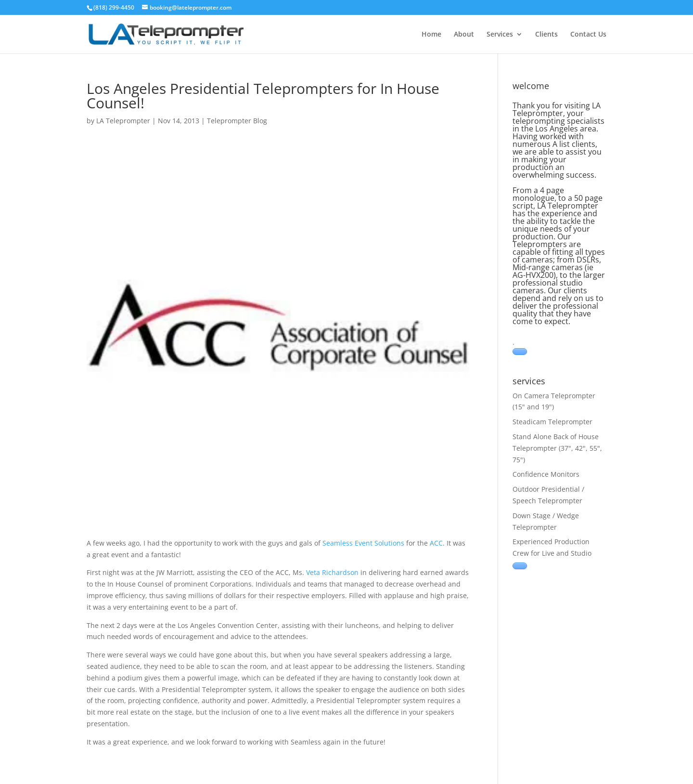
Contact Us (588, 35)
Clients (546, 35)
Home (431, 35)
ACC (436, 543)
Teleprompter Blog (237, 121)
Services (500, 35)
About (464, 35)
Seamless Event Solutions (363, 543)
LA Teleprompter (123, 121)
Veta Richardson (332, 572)
